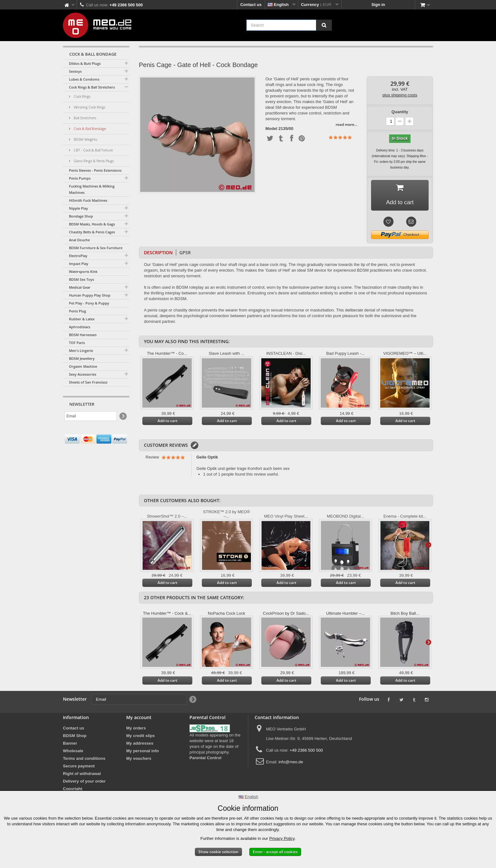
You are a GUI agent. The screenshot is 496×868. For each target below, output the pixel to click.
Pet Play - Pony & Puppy (89, 303)
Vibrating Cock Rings (89, 107)
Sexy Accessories (83, 374)
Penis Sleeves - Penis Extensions (95, 170)
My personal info (143, 751)
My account (139, 717)
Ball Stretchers (84, 118)
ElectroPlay (78, 256)
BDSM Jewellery (82, 358)
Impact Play (79, 264)
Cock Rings (82, 96)
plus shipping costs (400, 95)
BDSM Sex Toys (81, 279)
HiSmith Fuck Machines (88, 200)
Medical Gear (80, 287)
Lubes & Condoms (84, 79)
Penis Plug (77, 311)
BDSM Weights (85, 139)
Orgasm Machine (83, 366)
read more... (346, 124)
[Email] (91, 416)
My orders (136, 728)
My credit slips (140, 736)
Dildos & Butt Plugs (85, 63)
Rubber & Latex (82, 319)
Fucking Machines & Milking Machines (92, 189)
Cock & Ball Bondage (89, 129)
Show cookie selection (218, 852)
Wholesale (73, 751)
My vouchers (139, 758)
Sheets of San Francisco (88, 382)
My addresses (140, 743)
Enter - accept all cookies (275, 852)
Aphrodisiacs (80, 327)
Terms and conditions (84, 758)
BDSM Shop (75, 736)
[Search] (324, 25)
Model (271, 129)
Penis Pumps (80, 178)
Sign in (378, 5)
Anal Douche (79, 240)
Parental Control (205, 758)
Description (158, 252)
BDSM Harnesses (83, 335)
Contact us (251, 5)
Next (428, 545)
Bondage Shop (81, 216)
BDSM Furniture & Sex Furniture (96, 248)
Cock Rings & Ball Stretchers (92, 87)
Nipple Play (78, 208)
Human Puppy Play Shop (90, 295)
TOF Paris (77, 343)
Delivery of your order (84, 781)
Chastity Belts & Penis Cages (92, 232)
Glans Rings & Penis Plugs (93, 161)
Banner (70, 743)
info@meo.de (291, 762)
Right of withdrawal (82, 774)
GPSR (185, 252)
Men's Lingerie (81, 351)
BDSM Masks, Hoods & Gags (92, 224)
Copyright (73, 789)
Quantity (400, 112)
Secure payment (79, 766)
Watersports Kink (83, 271)
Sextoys (75, 71)
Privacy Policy (282, 838)
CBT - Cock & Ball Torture (93, 150)
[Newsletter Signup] (123, 416)
